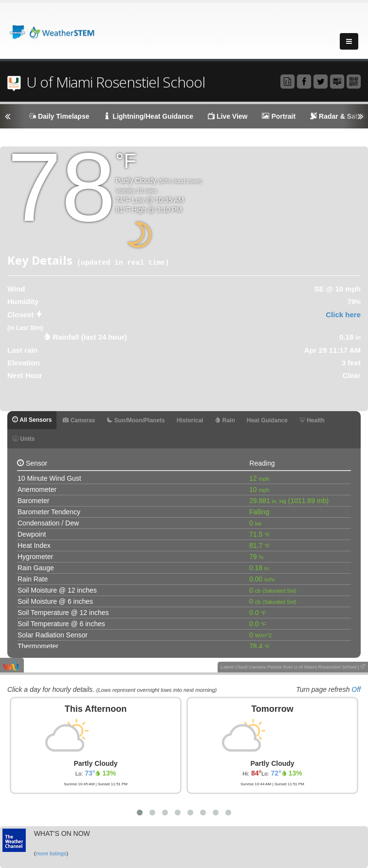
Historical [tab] (190, 420)
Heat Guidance (267, 420)
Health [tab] (312, 420)
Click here (343, 315)
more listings (51, 853)
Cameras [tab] (79, 420)
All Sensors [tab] (32, 420)
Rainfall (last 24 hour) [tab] (90, 337)
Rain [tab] (225, 420)
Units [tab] (24, 439)
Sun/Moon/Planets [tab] (136, 420)
